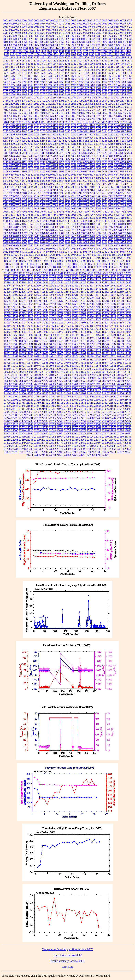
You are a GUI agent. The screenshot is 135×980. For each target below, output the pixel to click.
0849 (18, 42)
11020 (60, 264)
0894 (37, 45)
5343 (92, 147)
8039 (31, 218)
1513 (98, 67)
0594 (123, 33)
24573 (60, 455)
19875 (98, 366)
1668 (129, 76)
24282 (120, 452)
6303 (98, 165)
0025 (123, 20)
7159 (86, 190)
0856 (55, 42)
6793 (104, 178)
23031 (90, 433)
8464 (80, 236)
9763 (111, 252)
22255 (105, 415)
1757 (105, 82)
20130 (83, 372)
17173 (22, 323)
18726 (105, 344)
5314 (86, 144)
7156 (68, 190)
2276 (129, 94)
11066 (8, 267)
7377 (117, 196)
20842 (83, 387)
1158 (104, 51)
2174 (117, 91)
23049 (113, 433)
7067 (98, 184)
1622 (43, 76)
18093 (37, 335)
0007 (43, 20)
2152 (117, 88)
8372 (24, 233)
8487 (31, 239)
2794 (49, 101)
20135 (105, 372)
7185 (31, 193)
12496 (22, 292)
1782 (105, 85)
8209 (92, 227)
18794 (45, 347)
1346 (37, 64)
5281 (80, 141)
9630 (49, 249)
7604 (117, 205)
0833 (98, 39)
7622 (74, 208)
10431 (22, 255)
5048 (80, 113)
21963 (68, 409)
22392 (68, 418)
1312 (129, 57)
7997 (111, 215)
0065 (31, 27)
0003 (18, 20)
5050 (92, 113)
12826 (90, 316)
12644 (75, 301)
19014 (90, 350)
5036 (18, 113)
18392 (15, 341)
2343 (55, 98)
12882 (22, 319)
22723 (120, 424)
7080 (6, 187)
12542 (60, 292)
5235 (61, 138)
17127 (120, 319)
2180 (18, 94)
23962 (83, 452)
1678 (55, 79)
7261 (61, 196)
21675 (113, 400)
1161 (122, 51)
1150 (55, 51)
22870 (75, 430)
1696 (24, 82)
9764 (117, 252)
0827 (61, 39)
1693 (6, 82)
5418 (49, 153)
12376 (37, 276)
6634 (80, 175)
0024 (117, 20)
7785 (117, 212)
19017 (98, 350)
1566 (117, 70)
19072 (45, 353)
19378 (52, 360)
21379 (128, 393)
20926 (128, 387)
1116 (68, 48)
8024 (18, 218)
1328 (86, 61)
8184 (105, 224)
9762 (104, 252)
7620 (67, 208)
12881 (15, 319)
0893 (31, 45)
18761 (15, 347)
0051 (74, 24)
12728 (83, 307)
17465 (90, 326)
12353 (37, 273)
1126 (128, 48)
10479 (45, 258)
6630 (55, 175)
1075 (92, 45)
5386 (31, 150)
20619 (68, 384)
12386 (113, 276)
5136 (55, 125)
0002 (12, 20)
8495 (37, 239)
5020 (55, 110)
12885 (45, 319)
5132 (31, 125)
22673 (60, 424)
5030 (111, 110)
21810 (68, 403)
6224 (80, 162)
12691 (75, 304)
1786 (129, 85)
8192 (129, 224)
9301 (92, 245)
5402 (111, 150)
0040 (61, 24)
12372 (15, 276)
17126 (113, 319)
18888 (30, 350)
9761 (98, 252)
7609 (12, 208)
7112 (111, 187)
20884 (98, 387)
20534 (68, 381)
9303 (105, 245)
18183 (105, 335)
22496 (30, 421)
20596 (30, 384)
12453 (60, 286)
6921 (129, 181)
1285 (117, 57)
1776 (68, 85)
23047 (105, 433)
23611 (98, 446)
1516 (117, 67)
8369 (18, 233)
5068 (61, 116)
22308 (45, 418)
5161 (37, 128)
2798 (74, 101)
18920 (45, 350)
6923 (12, 184)
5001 (68, 107)
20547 (83, 381)
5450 (37, 156)
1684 (86, 79)
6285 (61, 165)
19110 (90, 353)
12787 (120, 313)
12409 (90, 279)
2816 (117, 101)
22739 (30, 427)
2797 (68, 101)
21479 (90, 397)
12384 (98, 276)
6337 (61, 168)
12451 (45, 286)
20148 (15, 375)
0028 (6, 24)
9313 (12, 249)
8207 (80, 227)
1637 (111, 76)
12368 (113, 273)
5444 (129, 153)
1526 (49, 70)
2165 (61, 91)
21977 (90, 409)
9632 (61, 249)
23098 (68, 437)
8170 (37, 224)
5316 (98, 144)
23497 (98, 443)
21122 (105, 390)
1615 (6, 76)
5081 (6, 119)
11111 (93, 270)
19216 (60, 356)
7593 (55, 205)
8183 (98, 224)
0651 (80, 36)
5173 (111, 128)
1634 (98, 76)
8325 (129, 230)
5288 (117, 141)
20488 (7, 381)
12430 (90, 282)
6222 (67, 162)
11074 (23, 267)
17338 (120, 323)
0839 (129, 39)
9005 (24, 242)
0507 (111, 30)
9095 (86, 242)
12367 (105, 273)
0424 (24, 30)
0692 (123, 36)
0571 (67, 33)
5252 (37, 141)
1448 (123, 64)
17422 (52, 326)
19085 (60, 353)
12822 (60, 316)
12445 (128, 282)
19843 (75, 366)
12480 (83, 289)
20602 (37, 384)
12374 (30, 276)
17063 (90, 319)
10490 (68, 258)
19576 (30, 363)
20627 (90, 384)
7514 (6, 202)
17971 (52, 332)
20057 (113, 369)
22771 (105, 427)
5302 (24, 144)
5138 (68, 125)
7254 (37, 196)
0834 (105, 39)
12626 (68, 298)
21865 (52, 406)
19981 (30, 369)
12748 (45, 310)
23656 (105, 446)
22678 (68, 424)
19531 (22, 363)
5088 (49, 119)
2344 (61, 98)
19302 (105, 356)
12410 (98, 279)
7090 (61, 187)
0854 (43, 42)
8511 (74, 239)
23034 (98, 433)
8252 (68, 230)
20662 (7, 387)
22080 (45, 412)
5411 (6, 153)
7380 (129, 196)
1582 (86, 73)
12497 (30, 292)
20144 (7, 375)
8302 (123, 230)
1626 (68, 76)
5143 (98, 125)
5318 (111, 144)
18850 (113, 347)
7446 (105, 199)
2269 (86, 94)
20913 (113, 387)
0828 (68, 39)
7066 (92, 184)
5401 (105, 150)
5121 (98, 122)
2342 (49, 98)
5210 (43, 135)
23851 (105, 449)
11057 (97, 264)
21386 (7, 397)
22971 (37, 433)
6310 (12, 168)
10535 (105, 258)
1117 (74, 48)
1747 (43, 82)
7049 (74, 184)
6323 (24, 168)
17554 (37, 329)
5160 (31, 128)
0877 (105, 42)
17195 (37, 323)
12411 (105, 279)
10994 (83, 261)
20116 (75, 372)
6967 (37, 184)
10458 (120, 255)
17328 (113, 323)
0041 (68, 24)
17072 (98, 319)
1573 (31, 73)
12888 (60, 319)
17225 (45, 323)
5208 (31, 135)
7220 (117, 193)
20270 (128, 375)
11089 (75, 267)
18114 (75, 335)
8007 (123, 215)
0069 (55, 27)
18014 (83, 332)
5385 (24, 150)
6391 (55, 171)
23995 (105, 452)
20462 (128, 378)
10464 (22, 258)
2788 (18, 101)
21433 (37, 397)
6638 (98, 175)
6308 (129, 165)
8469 (92, 236)
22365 (52, 418)
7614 (43, 208)
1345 (31, 64)
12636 (15, 301)
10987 (37, 261)
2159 (31, 91)
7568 (117, 202)
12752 (75, 310)
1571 (18, 73)
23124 (90, 437)
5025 (80, 110)
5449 (31, 156)
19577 (37, 363)
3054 (92, 104)
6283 (49, 165)
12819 (37, 316)
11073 (15, 267)
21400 (15, 397)
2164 (55, 91)
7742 (105, 212)
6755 (80, 178)
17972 (60, 332)
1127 (7, 51)
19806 (60, 366)
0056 (105, 24)
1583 (92, 73)
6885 (55, 181)
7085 (37, 187)
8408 (12, 236)
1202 (116, 54)
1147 (37, 51)
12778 (52, 313)
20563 (105, 381)
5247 (6, 141)
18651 (45, 344)
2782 (111, 98)
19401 (75, 360)
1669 (6, 79)
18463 (60, 341)
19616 (83, 363)
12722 (45, 307)
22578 (120, 421)
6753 (67, 178)
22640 (30, 424)
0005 (31, 20)
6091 (49, 159)
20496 (22, 381)
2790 (31, 101)
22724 (128, 424)
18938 (60, 350)
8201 (49, 227)
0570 (61, 33)
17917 (30, 332)
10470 (30, 258)
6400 (92, 171)
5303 (31, 144)
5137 (61, 125)
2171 (98, 91)
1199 (98, 54)
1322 (55, 61)
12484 (113, 289)
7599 (92, 205)
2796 (61, 101)
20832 (68, 387)
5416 (37, 153)
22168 (120, 412)
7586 (37, 205)
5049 (86, 113)
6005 (80, 156)
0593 (117, 33)
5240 (92, 138)
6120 (18, 162)
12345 (30, 273)
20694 (22, 387)
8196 (18, 227)
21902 (128, 406)
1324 (68, 61)
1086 (123, 45)
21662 (83, 400)
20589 (15, 384)
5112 (49, 122)
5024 (74, 110)
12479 (75, 289)
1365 (92, 64)
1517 (123, 67)
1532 (55, 70)
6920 (123, 181)
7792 (123, 212)
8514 (80, 239)
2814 (105, 101)
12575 (7, 295)
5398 (86, 150)
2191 (68, 94)
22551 (83, 421)
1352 (74, 64)
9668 (18, 252)
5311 (80, 144)
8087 (105, 218)
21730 (7, 403)
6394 (74, 171)
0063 (18, 27)
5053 (111, 113)
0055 (98, 24)
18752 (128, 344)
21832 (113, 403)
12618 (7, 298)
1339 (129, 61)
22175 (128, 412)
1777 (74, 85)
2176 (129, 91)
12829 (113, 316)
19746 (37, 366)
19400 (68, 360)
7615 (49, 208)
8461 (74, 236)
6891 (80, 181)
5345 (98, 147)
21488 (105, 397)
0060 (129, 24)
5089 (55, 119)
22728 (15, 427)
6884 (49, 181)
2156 (12, 91)
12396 (22, 279)
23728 (7, 449)
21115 (98, 390)
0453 (37, 30)
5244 (117, 138)
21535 (45, 400)
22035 (128, 409)
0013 (74, 20)
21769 (30, 403)
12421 (45, 282)
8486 (24, 239)
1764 (18, 85)
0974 (55, 45)
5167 (74, 128)
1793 (37, 88)
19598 (52, 363)
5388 (37, 150)
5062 (24, 116)
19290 (90, 356)
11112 (101, 270)
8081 (86, 218)
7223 (6, 196)
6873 (6, 181)
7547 (43, 202)
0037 (55, 24)
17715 (98, 329)
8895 (123, 239)
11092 (97, 267)
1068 (80, 45)
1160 (116, 51)
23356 (75, 440)
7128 (123, 187)
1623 (49, 76)
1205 (6, 57)
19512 (15, 363)
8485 (18, 239)
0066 (37, 27)
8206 (74, 227)
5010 (123, 107)
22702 (90, 424)
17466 (98, 326)
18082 (30, 335)
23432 (7, 443)
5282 (86, 141)
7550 (55, 202)
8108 (123, 218)
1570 (12, 73)
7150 (31, 190)
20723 (45, 387)
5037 (24, 113)
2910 (37, 104)
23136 (98, 437)
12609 (68, 295)
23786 (60, 449)
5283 (92, 141)
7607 (6, 208)
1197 (86, 54)
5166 (68, 128)
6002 (74, 156)
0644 (43, 36)
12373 (22, 276)
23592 (52, 446)
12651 (128, 301)
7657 (129, 208)
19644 (105, 363)
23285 (30, 440)
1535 (68, 70)
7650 (117, 208)
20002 (60, 369)
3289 (55, 107)
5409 (123, 150)
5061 (18, 116)
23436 (15, 443)
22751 (60, 427)
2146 (80, 88)
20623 (83, 384)
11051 (67, 264)
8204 (61, 227)
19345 (15, 360)
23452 (30, 443)
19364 (45, 360)
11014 (30, 264)
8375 (37, 233)
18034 (105, 332)
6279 (24, 165)
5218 (92, 135)
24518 (52, 455)
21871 (60, 406)
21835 (120, 403)
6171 (24, 162)
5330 (55, 147)
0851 (24, 42)
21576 (68, 400)
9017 (37, 242)
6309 (6, 168)
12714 (22, 307)
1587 (117, 73)
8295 (117, 230)
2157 (18, 91)
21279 (37, 393)
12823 (68, 316)
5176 (129, 128)
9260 (12, 245)
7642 (98, 208)
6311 (18, 168)
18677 (68, 344)
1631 (80, 76)
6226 (92, 162)
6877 (18, 181)
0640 (18, 36)
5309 (68, 144)
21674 (105, 400)
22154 (105, 412)
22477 (7, 421)
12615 (113, 295)
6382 (43, 171)
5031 (117, 110)
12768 (128, 310)
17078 (105, 319)
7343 (86, 196)
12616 (120, 295)
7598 (86, 205)
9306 (123, 245)
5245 (123, 138)
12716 (30, 307)
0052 (80, 24)
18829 (105, 347)
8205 (68, 227)
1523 (31, 70)
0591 (104, 33)
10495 (83, 258)
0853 (37, 42)
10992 (75, 261)
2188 (49, 94)
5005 (92, 107)
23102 (75, 437)
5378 (123, 147)
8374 (31, 233)
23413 (120, 440)
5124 (116, 122)
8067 (74, 218)
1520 (12, 70)
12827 (98, 316)
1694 (12, 82)
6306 (117, 165)
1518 (129, 67)
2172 (105, 91)
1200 (104, 54)
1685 (92, 79)
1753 (80, 82)
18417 (30, 341)
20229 (90, 375)
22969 (30, 433)
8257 (86, 230)
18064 (128, 332)
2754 (98, 98)
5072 (80, 116)
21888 (98, 406)
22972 (45, 433)
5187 (61, 131)
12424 (60, 282)
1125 (122, 48)
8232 (37, 230)
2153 (123, 88)
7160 (92, 190)
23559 (37, 446)
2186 (37, 94)
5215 (74, 135)
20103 (45, 372)
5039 (37, 113)
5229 (24, 138)
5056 (123, 113)
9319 (31, 249)
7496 (129, 199)
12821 (52, 316)
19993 (37, 369)
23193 (128, 437)
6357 (123, 168)
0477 (80, 30)
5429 (104, 153)
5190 (80, 131)
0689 (105, 36)
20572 (113, 381)
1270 (37, 57)
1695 (18, 82)
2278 (12, 98)
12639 (37, 301)
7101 (86, 187)
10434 (37, 255)
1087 (129, 45)
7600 (98, 205)
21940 (45, 409)
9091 (68, 242)
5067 (55, 116)
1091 (25, 48)
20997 (60, 390)
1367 (105, 64)
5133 (37, 125)
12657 (45, 304)
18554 (98, 341)
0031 (24, 24)
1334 (98, 61)
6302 (92, 165)
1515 (111, 67)
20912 (105, 387)
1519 (6, 70)
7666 (31, 212)
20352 (75, 378)
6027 (37, 159)
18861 (128, 347)
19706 (128, 363)
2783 (117, 98)
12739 (128, 307)
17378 (15, 326)
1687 (105, 79)
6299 (74, 165)
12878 (120, 316)
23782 (52, 449)
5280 (74, 141)
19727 (22, 366)
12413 (120, 279)
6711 (12, 178)
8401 (129, 233)
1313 (6, 61)
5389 (43, 150)
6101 (105, 159)
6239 (117, 162)
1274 (61, 57)
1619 (31, 76)
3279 (123, 104)
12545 (75, 292)
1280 (98, 57)
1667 (123, 76)
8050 (43, 218)
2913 (55, 104)
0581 (74, 33)
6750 (49, 178)
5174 (117, 128)
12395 (15, 279)
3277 (111, 104)
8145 (92, 221)
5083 (18, 119)
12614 (105, 295)
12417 (15, 282)
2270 (92, 94)
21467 (75, 397)
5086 (37, 119)
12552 (105, 292)
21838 (128, 403)
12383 (90, 276)
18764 (22, 347)
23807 (75, 449)
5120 (92, 122)
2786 (6, 101)
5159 (24, 128)
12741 (7, 310)
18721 (98, 344)
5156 (6, 128)
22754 (68, 427)
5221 (104, 135)
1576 (49, 73)
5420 (61, 153)
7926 (74, 215)
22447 (113, 418)
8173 (49, 224)
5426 (98, 153)
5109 (37, 122)
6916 (98, 181)
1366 (98, 64)
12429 (83, 282)
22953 (7, 433)
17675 (83, 329)
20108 (52, 372)
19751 (45, 366)
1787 (6, 88)
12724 (60, 307)
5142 (92, 125)
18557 (105, 341)
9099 (98, 242)
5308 (61, 144)
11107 (72, 270)
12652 (7, 304)
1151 (61, 51)
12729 (90, 307)
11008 (15, 264)
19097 (75, 353)
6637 (92, 175)
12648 (105, 301)
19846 (83, 366)
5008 (111, 107)
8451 (61, 236)
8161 (123, 221)
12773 (22, 313)
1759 (117, 82)
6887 (61, 181)
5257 (55, 141)
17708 (90, 329)
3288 (49, 107)
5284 (98, 141)
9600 (37, 249)
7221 (123, 193)
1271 (43, 57)
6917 (105, 181)
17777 (120, 329)
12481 (90, 289)
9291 (61, 245)
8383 (68, 233)
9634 (68, 249)
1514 (104, 67)
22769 (98, 427)
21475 (83, 397)
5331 (61, 147)
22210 (37, 415)
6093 (61, 159)
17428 (60, 326)
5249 (18, 141)
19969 (7, 369)
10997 (105, 261)
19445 (120, 360)
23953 (75, 452)
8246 (55, 230)
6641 (117, 175)
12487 (128, 289)
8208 (86, 227)
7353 (111, 196)
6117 (6, 162)
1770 (55, 85)
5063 (31, 116)
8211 (105, 227)
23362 (83, 440)
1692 (129, 79)
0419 (123, 27)
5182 (37, 131)
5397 (80, 150)
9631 (55, 249)
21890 (105, 406)
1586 (111, 73)
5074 (92, 116)
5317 (104, 144)
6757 (92, 178)
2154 (129, 88)
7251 (18, 196)
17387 (30, 326)
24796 (90, 455)
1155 (86, 51)
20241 (98, 375)
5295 (123, 141)
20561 (98, 381)
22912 (98, 430)
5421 (67, 153)
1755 (92, 82)
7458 (111, 199)
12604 (30, 295)
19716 (7, 366)
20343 (68, 378)
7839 (24, 215)
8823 (111, 239)
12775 (37, 313)
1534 (61, 70)
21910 (15, 409)
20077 (15, 372)
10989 (52, 261)
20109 (60, 372)
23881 (22, 452)
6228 (104, 162)
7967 (92, 215)
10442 (74, 255)
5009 (117, 107)
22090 (60, 412)
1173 (67, 54)
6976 (68, 184)
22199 (22, 415)
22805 (15, 430)
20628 (98, 384)
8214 (123, 227)
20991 (53, 390)
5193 (98, 131)
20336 (60, 378)
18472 (68, 341)
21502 (15, 400)
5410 (129, 150)
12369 (120, 273)
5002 (74, 107)
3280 (129, 104)
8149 (104, 221)
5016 (31, 110)
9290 (55, 245)
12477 (60, 289)
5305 (43, 144)
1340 (6, 64)
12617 (128, 295)
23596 (60, 446)
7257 (43, 196)
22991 (75, 433)
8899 (12, 242)
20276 (15, 378)
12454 (68, 286)
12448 (22, 286)
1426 (111, 64)
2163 (49, 91)
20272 (7, 378)
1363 (80, 64)
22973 (52, 433)
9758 (86, 252)
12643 (68, 301)
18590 (120, 341)
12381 (75, 276)
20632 (105, 384)
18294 (22, 338)
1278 (86, 57)
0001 (6, 20)
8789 (86, 239)
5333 (74, 147)
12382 (83, 276)
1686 (98, 79)
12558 (113, 292)
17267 (68, 323)
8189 (123, 224)
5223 (117, 135)
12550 (90, 292)
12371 (7, 276)
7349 (98, 196)
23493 (90, 443)
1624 (55, 76)
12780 (68, 313)
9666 (12, 252)
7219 (111, 193)
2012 (55, 88)
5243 (111, 138)
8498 (49, 239)
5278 (61, 141)
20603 (45, 384)
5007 (105, 107)
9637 (74, 249)
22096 (75, 412)
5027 (92, 110)
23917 (30, 452)
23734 (15, 449)
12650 (120, 301)
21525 (30, 400)
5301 (18, 144)
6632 (68, 175)
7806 (129, 212)
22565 (113, 421)
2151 (111, 88)
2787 (12, 101)
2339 (31, 98)
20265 (120, 375)
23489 (83, 443)
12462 (128, 286)
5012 (6, 110)
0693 (129, 36)
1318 (37, 61)
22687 (75, 424)
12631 (105, 298)
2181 (24, 94)
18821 (83, 347)
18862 (7, 350)
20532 (60, 381)
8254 (80, 230)
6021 (129, 156)
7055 (80, 184)
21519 (22, 400)
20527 (45, 381)
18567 (113, 341)
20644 (120, 384)
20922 (120, 387)
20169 (37, 375)
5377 (117, 147)
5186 (55, 131)
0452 (31, 30)
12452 (52, 286)
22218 (52, 415)
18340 (83, 338)
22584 (128, 421)
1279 (92, 57)
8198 (31, 227)
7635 (86, 208)
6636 (86, 175)
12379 (60, 276)
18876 (22, 350)
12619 (15, 298)
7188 (49, 193)
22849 (60, 430)
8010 (6, 218)
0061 (6, 27)
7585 (31, 205)
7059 (86, 184)
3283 (18, 107)
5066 (49, 116)
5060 (12, 116)
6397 (86, 171)
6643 (129, 175)
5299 (6, 144)
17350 (7, 326)
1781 (98, 85)
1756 (98, 82)
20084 (22, 372)
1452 (18, 67)
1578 (61, 73)
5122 (104, 122)
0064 (24, 27)
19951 (128, 366)
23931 (37, 452)
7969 (98, 215)
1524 (37, 70)
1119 (86, 48)
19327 (128, 356)
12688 (68, 304)
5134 (43, 125)
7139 (6, 190)
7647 (104, 208)
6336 (55, 168)
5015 (24, 110)
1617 (18, 76)
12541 (52, 292)
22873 (83, 430)
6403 (105, 171)
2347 (80, 98)
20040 (83, 369)
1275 (68, 57)
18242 (128, 335)
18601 (7, 344)
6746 (24, 178)
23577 (45, 446)
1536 (74, 70)
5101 (117, 119)
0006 (37, 20)
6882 (37, 181)
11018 (45, 264)
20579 (128, 381)
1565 (111, 70)
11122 (7, 273)
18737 (113, 344)
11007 (8, 264)
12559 (120, 292)
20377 (105, 378)
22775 (113, 427)
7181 (6, 193)
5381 (6, 150)
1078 (111, 45)
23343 (68, 440)
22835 (45, 430)
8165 (18, 224)
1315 (18, 61)
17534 (15, 329)
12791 (15, 316)
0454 (43, 30)
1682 (74, 79)
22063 (30, 412)
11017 (38, 264)
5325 (24, 147)
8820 (104, 239)
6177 (30, 162)
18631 (30, 344)
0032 (31, 24)
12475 (45, 289)
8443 (37, 236)
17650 (75, 329)
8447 (49, 236)
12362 (67, 273)
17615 (68, 329)
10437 (59, 255)
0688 (98, 36)
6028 (43, 159)
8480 (123, 236)
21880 (83, 406)
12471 (22, 289)
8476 (111, 236)
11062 (112, 264)
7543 (31, 202)
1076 (98, 45)
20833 (75, 387)
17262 (52, 323)
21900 (120, 406)
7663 (18, 212)
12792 (22, 316)
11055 (90, 264)
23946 (68, 452)
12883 (30, 319)
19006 (83, 350)
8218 (18, 230)
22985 (68, 433)
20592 (22, 384)
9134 (117, 242)
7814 (6, 215)
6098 (92, 159)
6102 (111, 159)
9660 (129, 249)
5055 (117, 113)
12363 (75, 273)
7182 (12, 193)
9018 (43, 242)
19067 (37, 353)
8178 (74, 224)
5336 (86, 147)
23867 (7, 452)
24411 (30, 455)
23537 (15, 446)
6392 (61, 171)
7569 (123, 202)
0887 (12, 45)
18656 (52, 344)
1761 (129, 82)
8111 (129, 218)
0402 (80, 27)
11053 (75, 264)
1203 (122, 54)
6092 (55, 159)
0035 (49, 24)
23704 (120, 446)
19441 (105, 360)
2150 (105, 88)
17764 (113, 329)
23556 (30, 446)
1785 (123, 85)
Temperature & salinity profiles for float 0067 (67, 949)
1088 (7, 48)
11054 (82, 264)
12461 (120, 286)
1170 (49, 54)
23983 (98, 452)
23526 (128, 443)
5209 (37, 135)
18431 (37, 341)
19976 (22, 369)
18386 (128, 338)
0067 (43, 27)
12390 (128, 276)
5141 (86, 125)
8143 (80, 221)
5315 (92, 144)
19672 (113, 363)
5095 (92, 119)
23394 (105, 440)
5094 (86, 119)
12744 (22, 310)
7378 (123, 196)
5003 (80, 107)
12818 (30, 316)
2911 (43, 104)
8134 (55, 221)
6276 (6, 165)
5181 (31, 131)
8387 (80, 233)
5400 (98, 150)
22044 (7, 412)
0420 (129, 27)
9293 (68, 245)
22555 (98, 421)
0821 (37, 39)
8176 (68, 224)
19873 (90, 366)
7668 (37, 212)
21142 (120, 390)
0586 (92, 33)
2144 (68, 88)
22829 (37, 430)
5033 (129, 110)
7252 (24, 196)
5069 (68, 116)
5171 (98, 128)
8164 (12, 224)
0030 (18, 24)
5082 (12, 119)
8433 (24, 236)
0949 (43, 45)
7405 (49, 199)
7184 (24, 193)
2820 (12, 104)
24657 (75, 455)
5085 (31, 119)
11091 (90, 267)
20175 (45, 375)
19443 (113, 360)
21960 (60, 409)
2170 (92, 91)
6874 (12, 181)
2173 (111, 91)
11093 (105, 267)
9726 (30, 252)
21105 (90, 390)
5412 (12, 153)
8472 (98, 236)
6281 (37, 165)
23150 (105, 437)
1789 (18, 88)
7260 (55, 196)
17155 (7, 323)
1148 (43, 51)
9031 (55, 242)
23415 (128, 440)
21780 (37, 403)
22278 (15, 418)
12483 (105, 289)
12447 (15, 286)
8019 (12, 218)
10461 (7, 258)
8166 (24, 224)
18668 (60, 344)
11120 (130, 270)
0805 (12, 39)
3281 (6, 107)
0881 (123, 42)
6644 (6, 178)
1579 (68, 73)
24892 (98, 455)
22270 (128, 415)
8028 (24, 218)
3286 (37, 107)
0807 (18, 39)
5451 (43, 156)
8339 (6, 233)
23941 (45, 452)
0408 (111, 27)
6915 (92, 181)
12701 (98, 304)
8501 (61, 239)
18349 (90, 338)
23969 (90, 452)
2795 (55, 101)
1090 (19, 48)
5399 (92, 150)
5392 (61, 150)
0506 (105, 30)
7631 (80, 208)
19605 (68, 363)
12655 (30, 304)
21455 (60, 397)
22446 (105, 418)
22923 (113, 430)
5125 (123, 122)
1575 (43, 73)
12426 (68, 282)
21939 (37, 409)
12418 (22, 282)
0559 (18, 33)
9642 (80, 249)
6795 (117, 178)
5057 (129, 113)
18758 (7, 347)
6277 (12, 165)
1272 (49, 57)
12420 (37, 282)
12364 (82, 273)
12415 (128, 279)
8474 (105, 236)
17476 (113, 326)
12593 (22, 295)
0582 (80, 33)
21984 (98, 409)
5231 (37, 138)
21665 (90, 400)
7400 (37, 199)
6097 (86, 159)
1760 (123, 82)
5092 (74, 119)
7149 (24, 190)
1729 (31, 82)
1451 (12, 67)
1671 (18, 79)
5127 (6, 125)
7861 (55, 215)
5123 (110, 122)
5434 (117, 153)
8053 (55, 218)
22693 (83, 424)
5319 (117, 144)
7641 (92, 208)
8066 (68, 218)
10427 (14, 255)
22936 (128, 430)
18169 (98, 335)
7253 (31, 196)
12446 (7, 286)
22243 (90, 415)
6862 (123, 178)
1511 (86, 67)
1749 (55, 82)
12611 (83, 295)
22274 (7, 418)
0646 (55, 36)
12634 (128, 298)
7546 (37, 202)
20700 (30, 387)
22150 (98, 412)
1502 (49, 67)
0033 (37, 24)
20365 (98, 378)
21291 (60, 393)
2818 (129, 101)
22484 (15, 421)
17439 (83, 326)
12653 (15, 304)
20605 (52, 384)
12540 (45, 292)
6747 (30, 178)
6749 (43, 178)
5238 (80, 138)
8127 (37, 221)
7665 (24, 212)
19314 (113, 356)
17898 (22, 332)
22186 (15, 415)
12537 (37, 292)
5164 (55, 128)
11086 (67, 267)
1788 (12, 88)
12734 (113, 307)
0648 (61, 36)
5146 (117, 125)
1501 (43, 67)
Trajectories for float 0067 (68, 955)
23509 (105, 443)
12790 (7, 316)
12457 (90, 286)
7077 (117, 184)
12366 (97, 273)
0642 (31, 36)
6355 (111, 168)
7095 (74, 187)
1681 (68, 79)
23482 (68, 443)
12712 (15, 307)
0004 (24, 20)
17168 (15, 323)
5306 (49, 144)
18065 (7, 335)
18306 (37, 338)
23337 (60, 440)
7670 (43, 212)
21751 (15, 403)
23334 (52, 440)
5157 (12, 128)
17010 (83, 319)
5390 (49, 150)
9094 (80, 242)
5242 (105, 138)
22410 (83, 418)
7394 (24, 199)
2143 (61, 88)
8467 (86, 236)
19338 (7, 360)
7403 (43, 199)
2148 (92, 88)
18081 (22, 335)
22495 (22, 421)
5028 (98, 110)
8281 (105, 230)
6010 (92, 156)
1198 (92, 54)
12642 (60, 301)
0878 (111, 42)
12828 (105, 316)
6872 (129, 178)
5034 (6, 113)
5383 (12, 150)
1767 (37, 85)
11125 (15, 273)
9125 (111, 242)
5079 (123, 116)
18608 (15, 344)
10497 (90, 258)
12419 (30, 282)
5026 (86, 110)
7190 (61, 193)
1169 (43, 54)
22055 (15, 412)
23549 (22, 446)
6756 (86, 178)
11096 (120, 267)
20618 (60, 384)
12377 (45, 276)
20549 (90, 381)
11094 (112, 267)
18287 (15, 338)
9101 (105, 242)
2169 (86, 91)
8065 (61, 218)
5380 (129, 147)
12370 (128, 273)
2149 (98, 88)
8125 (24, 221)
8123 (18, 221)
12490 (7, 292)
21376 (120, 393)
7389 (18, 199)
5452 (49, 156)
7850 (43, 215)
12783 (90, 313)
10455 (105, 255)
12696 (83, 304)
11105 (57, 270)
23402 (113, 440)
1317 (31, 61)
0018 (98, 20)
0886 (6, 45)
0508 (117, 30)
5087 (43, 119)
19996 (45, 369)
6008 (86, 156)
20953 (15, 390)
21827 (105, 403)
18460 (52, 341)
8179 (80, 224)
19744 (30, 366)
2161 (37, 91)
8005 (117, 215)
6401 (98, 171)
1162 (128, 51)
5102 (123, 119)
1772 (61, 85)
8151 (111, 221)
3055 (98, 104)
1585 (105, 73)
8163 (6, 224)
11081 (38, 267)
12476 (52, 289)
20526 (37, 381)
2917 (80, 104)
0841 (12, 42)
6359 (6, 171)
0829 (74, 39)
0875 (92, 42)
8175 (61, 224)
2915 (67, 104)
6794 (111, 178)
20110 (67, 372)
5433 (111, 153)
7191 (68, 193)
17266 (60, 323)
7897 (61, 215)
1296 (123, 57)
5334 (80, 147)
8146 (98, 221)
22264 (120, 415)
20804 (60, 387)
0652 (86, 36)
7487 (123, 199)
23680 (113, 446)
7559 (92, 202)
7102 (92, 187)
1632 (86, 76)
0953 (49, 45)
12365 (90, 273)
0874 (86, 42)
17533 (7, 329)
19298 (98, 356)
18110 (67, 335)
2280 (24, 98)
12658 (52, 304)
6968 (43, 184)
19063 (15, 353)
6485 (129, 171)
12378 (52, 276)
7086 (43, 187)
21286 (52, 393)
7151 (37, 190)
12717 (37, 307)
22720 (113, 424)
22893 (90, 430)
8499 (55, 239)
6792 (98, 178)
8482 (6, 239)
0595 (129, 33)
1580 (74, 73)
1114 (56, 48)
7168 (129, 190)
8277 (92, 230)
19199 (45, 356)
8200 (43, 227)
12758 (105, 310)
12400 (37, 279)
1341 (12, 64)
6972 (55, 184)
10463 (15, 258)
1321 (49, 61)
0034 (43, 24)
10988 (45, 261)
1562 (92, 70)
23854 (120, 449)
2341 (43, 98)
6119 (12, 162)
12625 (60, 298)
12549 (83, 292)
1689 (117, 79)
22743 (45, 427)
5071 (74, 116)
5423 (80, 153)
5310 (74, 144)
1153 (74, 51)
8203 (55, 227)
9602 (43, 249)
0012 (67, 20)
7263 (74, 196)
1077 (105, 45)
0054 (92, 24)
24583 (67, 455)
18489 (75, 341)
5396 (74, 150)
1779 (86, 85)
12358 (45, 273)
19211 (52, 356)
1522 (24, 70)
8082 (92, 218)
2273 (111, 94)
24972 (105, 455)
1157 (98, 51)
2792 (43, 101)
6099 (98, 159)
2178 (6, 94)
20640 (113, 384)
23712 (128, 446)
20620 (75, 384)
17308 (90, 323)
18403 (22, 341)
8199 (37, 227)
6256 (123, 162)
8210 (98, 227)
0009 (49, 20)
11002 (120, 261)
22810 (22, 430)
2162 (43, 91)
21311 (90, 393)
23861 (128, 449)
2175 (123, 91)
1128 (13, 51)
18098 (52, 335)
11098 (5, 270)
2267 (74, 94)
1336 (111, 61)
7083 (24, 187)
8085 (98, 218)
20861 (90, 387)
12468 (15, 289)
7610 (18, 208)
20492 (15, 381)
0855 (49, 42)
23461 (45, 443)
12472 (30, 289)
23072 (37, 437)
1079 (117, 45)
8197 (24, 227)
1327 (80, 61)
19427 (98, 360)
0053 (86, 24)
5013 (12, 110)
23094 (60, 437)
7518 (12, 202)
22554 (90, 421)
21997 (120, 409)
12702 (105, 304)
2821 (18, 104)
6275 (129, 162)
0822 (43, 39)
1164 (13, 54)
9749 (49, 252)
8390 (86, 233)
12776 (45, 313)
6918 (111, 181)
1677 (49, 79)
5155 (129, 125)
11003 (128, 261)
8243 (49, 230)
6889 (74, 181)
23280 (22, 440)
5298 (129, 141)
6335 (49, 168)
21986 (105, 409)
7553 (68, 202)
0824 (55, 39)
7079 (129, 184)
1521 (18, 70)
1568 (129, 70)
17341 (128, 323)
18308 (45, 338)
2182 (31, 94)
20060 (128, 369)
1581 (80, 73)
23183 (113, 437)
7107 (105, 187)
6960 (24, 184)
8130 (49, 221)
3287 (43, 107)
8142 (74, 221)
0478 (86, 30)
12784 (98, 313)
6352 (92, 168)
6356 (117, 168)
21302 (83, 393)
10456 (112, 255)
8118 (6, 221)
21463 (68, 397)
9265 (24, 245)
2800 (86, 101)
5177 (6, 131)
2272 (105, 94)
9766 (129, 252)
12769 (7, 313)
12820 (45, 316)
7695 (74, 212)
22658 (52, 424)
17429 (68, 326)
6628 (43, 175)
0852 (31, 42)
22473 (120, 418)
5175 (123, 128)
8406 (6, 236)
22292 (37, 418)
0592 (111, 33)
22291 (30, 418)
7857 (49, 215)
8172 (43, 224)
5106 (19, 122)
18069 (15, 335)
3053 (86, 104)
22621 (22, 424)
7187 (43, 193)
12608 (60, 295)
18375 (120, 338)
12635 (7, 301)
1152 (67, 51)
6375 (31, 171)
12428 (75, 282)
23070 (30, 437)
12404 (60, 279)
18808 (60, 347)
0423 (18, 30)
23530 (7, 446)
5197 (123, 131)
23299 (37, 440)
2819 (6, 104)
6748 (37, 178)
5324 (18, 147)
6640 (111, 175)
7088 (49, 187)
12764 (113, 310)
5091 (68, 119)
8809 (98, 239)
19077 (52, 353)
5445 (6, 156)
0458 (68, 30)
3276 (104, 104)
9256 (129, 242)
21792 (45, 403)
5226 (6, 138)
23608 (83, 446)
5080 (129, 116)
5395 (68, 150)
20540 (75, 381)
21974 (83, 409)
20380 (113, 378)
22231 (68, 415)
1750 (61, 82)
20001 (52, 369)
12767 (120, 310)
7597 (80, 205)
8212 (111, 227)
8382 (61, 233)
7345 (92, 196)
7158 (80, 190)
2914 (61, 104)
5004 (86, 107)
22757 (83, 427)
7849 (37, 215)
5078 (117, 116)
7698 (80, 212)
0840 (6, 42)
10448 (90, 255)
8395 (117, 233)
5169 (86, 128)
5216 (80, 135)
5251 (31, 141)
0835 (111, 39)
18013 (75, 332)
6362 (24, 171)
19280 (83, 356)
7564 (105, 202)
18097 (45, 335)
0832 (92, 39)
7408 (55, 199)
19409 (83, 360)
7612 (30, 208)
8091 (117, 218)
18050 (113, 332)
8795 (92, 239)
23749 (30, 449)
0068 (49, 27)
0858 (68, 42)
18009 (68, 332)
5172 (105, 128)
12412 (113, 279)
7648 (111, 208)
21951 (52, 409)
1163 (6, 54)
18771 (30, 347)
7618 (55, 208)
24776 (83, 455)
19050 (128, 350)
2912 (49, 104)
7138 (129, 187)
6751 (55, 178)
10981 (120, 258)
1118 (80, 48)
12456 (83, 286)
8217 (12, 230)
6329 (37, 168)
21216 (15, 393)
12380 (68, 276)
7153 (49, 190)
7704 (98, 212)
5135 (49, 125)
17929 (37, 332)
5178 (12, 131)
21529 (37, 400)
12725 (67, 307)
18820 (75, 347)
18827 (98, 347)
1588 (123, 73)
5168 (80, 128)
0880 (117, 42)
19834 (68, 366)
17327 (105, 323)
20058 (120, 369)
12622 (37, 298)
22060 (22, 412)
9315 (18, 249)
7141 (18, 190)
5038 (31, 113)
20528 (52, 381)
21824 (98, 403)
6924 (18, 184)
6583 (37, 175)
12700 (90, 304)
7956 (86, 215)
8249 (61, 230)
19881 (113, 366)
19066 (30, 353)
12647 (98, 301)
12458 (98, 286)
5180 (24, 131)
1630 (74, 76)
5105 (12, 122)
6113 (123, 159)
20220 (75, 375)
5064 (37, 116)
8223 (24, 230)
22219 (60, 415)
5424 (86, 153)
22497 (37, 421)
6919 (117, 181)
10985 (22, 261)
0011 (61, 20)
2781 (105, 98)
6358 (129, 168)
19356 (30, 360)
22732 (22, 427)
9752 (61, 252)
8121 (12, 221)
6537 (24, 175)
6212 (43, 162)
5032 (123, 110)
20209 (68, 375)
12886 (52, 319)
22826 (30, 430)
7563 (98, 202)
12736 (120, 307)
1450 (6, 67)
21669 (98, 400)
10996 (98, 261)
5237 (74, 138)
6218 (49, 162)
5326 (31, 147)
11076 (30, 267)
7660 (6, 212)
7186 (37, 193)
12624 (52, 298)
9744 (43, 252)
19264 (75, 356)
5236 (68, 138)
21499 (128, 397)
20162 (30, 375)
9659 (123, 249)
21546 (52, 400)
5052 (105, 113)
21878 (75, 406)
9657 (117, 249)
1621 (37, 76)
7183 (18, 193)
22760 (90, 427)
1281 (105, 57)
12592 (15, 295)
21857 (37, 406)
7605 (123, 205)
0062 (12, 27)
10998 (113, 261)
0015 (86, 20)
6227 (98, 162)
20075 (7, 372)
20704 (37, 387)
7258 (49, 196)
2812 (92, 101)
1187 (73, 54)
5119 (86, 122)
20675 (15, 387)
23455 (37, 443)
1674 (37, 79)
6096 (80, 159)
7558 (86, 202)
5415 (30, 153)
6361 (18, 171)
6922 (6, 184)
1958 (49, 88)
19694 (120, 363)
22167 (113, 412)
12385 (105, 276)
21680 (120, 400)
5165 (61, 128)
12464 (7, 289)
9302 (98, 245)
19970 (15, 369)
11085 (60, 267)
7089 (55, 187)
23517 (120, 443)
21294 (68, 393)
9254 (123, 242)
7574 (6, 205)
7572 (129, 202)
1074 (86, 45)
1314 (12, 61)
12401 (45, 279)
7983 (105, 215)
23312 (45, 440)
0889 (24, 45)
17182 (30, 323)
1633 (92, 76)
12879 (128, 316)
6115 (129, 159)
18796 (52, 347)
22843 (52, 430)
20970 (30, 390)
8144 (86, 221)
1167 (31, 54)
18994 (75, 350)
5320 (123, 144)
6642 (123, 175)
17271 (75, 323)
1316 (24, 61)
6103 (117, 159)
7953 (80, 215)
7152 (43, 190)
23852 (113, 449)
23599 (75, 446)
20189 (60, 375)
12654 (22, 304)
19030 (113, 350)
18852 (120, 347)
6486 (6, 175)
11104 (50, 270)
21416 (22, 397)
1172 (61, 54)
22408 (75, 418)
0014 (80, 20)
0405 (92, 27)
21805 (60, 403)
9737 (37, 252)
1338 (123, 61)
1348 (49, 64)
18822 (90, 347)
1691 (123, 79)
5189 (74, 131)
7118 (117, 187)
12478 (68, 289)
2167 (74, 91)
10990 (60, 261)
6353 (98, 168)
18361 (98, 338)
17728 (105, 329)
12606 (45, 295)
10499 (98, 258)
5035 (12, 113)
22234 (75, 415)
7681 (61, 212)
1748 (49, 82)
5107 (25, 122)
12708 (120, 304)
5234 (55, 138)
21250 (22, 393)
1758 (111, 82)
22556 (105, 421)
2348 (86, 98)
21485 (98, 397)
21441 (52, 397)
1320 (43, 61)
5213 (61, 135)
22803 (7, 430)
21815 (83, 403)
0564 (24, 33)
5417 (43, 153)
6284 (55, 165)
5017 (37, 110)
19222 (67, 356)
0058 (117, 24)
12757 (98, 310)
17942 (45, 332)
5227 (12, 138)
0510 (129, 30)
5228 (18, 138)
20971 (38, 390)
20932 (8, 390)
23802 (68, 449)
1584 (98, 73)
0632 (6, 36)
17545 (22, 329)
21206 (7, 393)
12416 (7, 282)
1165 (19, 54)
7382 (6, 199)
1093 (38, 48)
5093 (80, 119)
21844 (15, 406)
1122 (104, 48)
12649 (113, 301)
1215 (12, 57)
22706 (98, 424)
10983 (7, 261)
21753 (22, 403)
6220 (61, 162)
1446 (117, 64)
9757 (80, 252)
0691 (117, 36)
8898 (6, 242)
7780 (111, 212)
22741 (37, 427)
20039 (75, 369)
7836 (18, 215)
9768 (7, 255)
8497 (43, 239)
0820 (31, 39)
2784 (123, 98)
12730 (98, 307)
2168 (80, 91)
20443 (120, 378)
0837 (123, 39)
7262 (68, 196)
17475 (105, 326)
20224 (83, 375)
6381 (37, 171)
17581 (45, 329)
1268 (31, 57)
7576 (12, 205)
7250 (12, 196)
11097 (127, 267)
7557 (80, 202)
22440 (98, 418)
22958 (22, 433)
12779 (60, 313)
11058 (105, 264)
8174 (55, 224)
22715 (105, 424)
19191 (37, 356)
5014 (18, 110)
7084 (31, 187)
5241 (98, 138)
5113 (55, 122)
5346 (105, 147)
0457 (61, 30)
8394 (111, 233)
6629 (49, 175)
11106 (64, 270)
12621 (30, 298)
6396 (80, 171)
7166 (117, 190)
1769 (49, 85)
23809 (90, 449)
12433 (105, 282)
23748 (22, 449)
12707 (113, 304)
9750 (55, 252)
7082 (18, 187)
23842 (98, 449)
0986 (74, 45)
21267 (30, 393)
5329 (49, 147)
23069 (22, 437)
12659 (60, 304)
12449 (30, 286)
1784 (117, 85)
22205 (30, 415)
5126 (129, 122)
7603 (111, 205)
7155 (61, 190)
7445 (98, 199)
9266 (31, 245)
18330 (75, 338)
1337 (117, 61)
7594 (61, 205)
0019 (104, 20)
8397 (123, 233)
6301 (86, 165)
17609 (60, 329)
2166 (68, 91)
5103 (129, 119)
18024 (90, 332)
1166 (25, 54)
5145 (111, 125)
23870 (15, 452)
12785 (105, 313)
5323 (12, 147)
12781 (75, 313)
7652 (123, 208)
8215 (129, 227)
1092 (32, 48)
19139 (120, 353)
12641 (52, 301)
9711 (24, 252)
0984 (68, 45)
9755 (74, 252)
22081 (52, 412)
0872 (74, 42)
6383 (49, 171)
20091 (30, 372)
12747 (37, 310)
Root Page (67, 967)
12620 (22, 298)
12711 (7, 307)
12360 (52, 273)
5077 (111, 116)
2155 (6, 91)
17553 (30, 329)
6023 (12, 159)
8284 (111, 230)
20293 (30, 378)
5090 (61, 119)
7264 (80, 196)
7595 (68, 205)
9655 (111, 249)
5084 (24, 119)
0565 (30, 33)
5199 (6, 135)
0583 (86, 33)
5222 (111, 135)
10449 (97, 255)
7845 (31, 215)
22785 (120, 427)
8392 (98, 233)
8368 (12, 233)
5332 (68, 147)
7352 (105, 196)
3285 (31, 107)
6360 (12, 171)
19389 (60, 360)
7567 (111, 202)
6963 (31, 184)
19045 (120, 350)
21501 (7, 400)
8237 (43, 230)
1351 (68, 64)
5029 (105, 110)
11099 (13, 270)
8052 (49, 218)
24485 (37, 455)
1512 (92, 67)
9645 (86, 249)
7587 (43, 205)
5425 (92, 153)
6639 (105, 175)
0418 (117, 27)
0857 (61, 42)
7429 (92, 199)
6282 (43, 165)
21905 (7, 409)
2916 (74, 104)
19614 (75, 363)
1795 (43, 88)
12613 (98, 295)
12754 (83, 310)
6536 (18, 175)
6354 (104, 168)
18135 (83, 335)
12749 (52, 310)
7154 (55, 190)
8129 (43, 221)
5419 (55, 153)
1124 (116, 48)
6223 (74, 162)
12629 (90, 298)
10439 (67, 255)
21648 (75, 400)
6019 (117, 156)
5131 (24, 125)
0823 (49, 39)
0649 (68, 36)
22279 (22, 418)
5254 (43, 141)
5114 (61, 122)
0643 (37, 36)
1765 (24, 85)
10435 (44, 255)
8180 (86, 224)
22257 (113, 415)
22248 (98, 415)
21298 (75, 393)
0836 (117, 39)
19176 (22, 356)
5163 (49, 128)
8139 (67, 221)
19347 (22, 360)
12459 (105, 286)
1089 (13, 48)
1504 (61, 67)
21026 (68, 390)
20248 (113, 375)
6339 (74, 168)
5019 (49, 110)
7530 (18, 202)
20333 (52, 378)
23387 (98, 440)
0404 (86, 27)
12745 (30, 310)
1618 (24, 76)
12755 (90, 310)
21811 (75, 403)
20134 (98, 372)
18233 (120, 335)
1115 (62, 48)
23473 (52, 443)
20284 (22, 378)
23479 (60, 443)
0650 (74, 36)
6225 (86, 162)
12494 (15, 292)
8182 (92, 224)
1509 (74, 67)
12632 (113, 298)
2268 (80, 94)
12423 (52, 282)
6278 (18, 165)
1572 (24, 73)
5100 (111, 119)
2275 (123, 94)
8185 (111, 224)
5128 (12, 125)
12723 (52, 307)
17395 (37, 326)
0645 (49, 36)
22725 (7, 427)
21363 (113, 393)
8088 (111, 218)
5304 (37, 144)
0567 (43, 33)
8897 (129, 239)
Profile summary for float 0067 (67, 961)
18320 (52, 338)
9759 (92, 252)
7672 (49, 212)
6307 (123, 165)
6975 (61, 184)
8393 (105, 233)
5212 (55, 135)
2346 (74, 98)
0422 (12, 30)
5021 (61, 110)
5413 (18, 153)
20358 (90, 378)
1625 (61, 76)
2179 (12, 94)
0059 (123, 24)
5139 (74, 125)
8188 (117, 224)
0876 (98, 42)
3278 (117, 104)
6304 (105, 165)
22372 (60, 418)
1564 (105, 70)
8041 (37, 218)
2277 (6, 98)
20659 (128, 384)
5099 (105, 119)
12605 (37, 295)
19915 (120, 366)
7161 (98, 190)
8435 (31, 236)
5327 (37, 147)
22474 (128, 418)
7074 (111, 184)
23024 (83, 433)
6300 (80, 165)
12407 (75, 279)
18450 (45, 341)
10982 (128, 258)
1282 (111, 57)
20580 (7, 384)
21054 (75, 390)
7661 (12, 212)
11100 (20, 270)
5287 (111, 141)
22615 (15, 424)
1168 (37, 54)
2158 (24, 91)
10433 (29, 255)
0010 (55, 20)
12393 (7, 279)
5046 (68, 113)
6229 (111, 162)
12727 (75, 307)
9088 (61, 242)
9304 (111, 245)
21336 (98, 393)
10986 (30, 261)
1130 (25, 51)
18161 (90, 335)
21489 (113, 397)
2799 (80, 101)
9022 (49, 242)
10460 (127, 255)
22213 (45, 415)
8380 (49, 233)
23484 (75, 443)
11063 (120, 264)
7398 (31, 199)
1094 (44, 48)
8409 (18, 236)
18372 (113, 338)
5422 (74, 153)
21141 (113, 390)
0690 (111, 36)
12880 (7, 319)
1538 (86, 70)
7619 (61, 208)
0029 (12, 24)
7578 (18, 205)
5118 (80, 122)
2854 (31, 104)
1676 (43, 79)
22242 (83, 415)
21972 (75, 409)
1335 (105, 61)
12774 (30, 313)
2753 (92, 98)
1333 (92, 61)
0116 (61, 27)
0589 (98, 33)
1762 (6, 85)
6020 (123, 156)
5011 (129, 107)
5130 (18, 125)
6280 (31, 165)
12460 (113, 286)
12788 (128, 313)
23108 (83, 437)
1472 (31, 67)
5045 (61, 113)
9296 (80, 245)
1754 (86, 82)
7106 (98, 187)
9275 (43, 245)
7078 (123, 184)
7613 (37, 208)
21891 (113, 406)
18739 (120, 344)
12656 (37, 304)
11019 (53, 264)
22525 (68, 421)
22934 (120, 430)
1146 (31, 51)
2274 (117, 94)
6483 (117, 171)
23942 (52, 452)
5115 (67, 122)
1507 (68, 67)
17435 (75, 326)
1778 (80, 85)
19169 (15, 356)
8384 (74, 233)
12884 (37, 319)
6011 (98, 156)
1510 (80, 67)
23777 (45, 449)
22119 (83, 412)
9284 (49, 245)
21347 (105, 393)
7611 (24, 208)
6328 (30, 168)
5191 (86, 131)
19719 (15, 366)
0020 (111, 20)
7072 (105, 184)
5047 (74, 113)
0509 (123, 30)
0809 (24, 39)
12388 (120, 276)
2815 (111, 101)
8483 (12, 239)
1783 (111, 85)
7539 (24, 202)
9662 (6, 252)
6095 (74, 159)
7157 (74, 190)
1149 (49, 51)
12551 (98, 292)
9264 (18, 245)
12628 (83, 298)
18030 (98, 332)
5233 (49, 138)
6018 (111, 156)
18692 (75, 344)
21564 (60, 400)
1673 (31, 79)
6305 (111, 165)
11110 (86, 270)
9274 (37, 245)
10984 (15, 261)
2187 (43, 94)
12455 (75, 286)
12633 (120, 298)
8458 (68, 236)
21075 (83, 390)
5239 (86, 138)
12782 (83, 313)
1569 (6, 73)
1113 (50, 48)
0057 (111, 24)
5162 (43, 128)
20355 (83, 378)
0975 (61, 45)
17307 (83, 323)
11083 (45, 267)
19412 (90, 360)
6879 (24, 181)
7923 (68, 215)
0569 (55, 33)
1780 (92, 85)
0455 (49, 30)
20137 (120, 372)
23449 (22, 443)
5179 (18, 131)
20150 (22, 375)
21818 (90, 403)
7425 (80, 199)
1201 (110, 54)
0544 (12, 33)
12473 (37, 289)
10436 (52, 255)
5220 (98, 135)
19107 (83, 353)
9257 (6, 245)
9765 (123, 252)
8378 (43, 233)
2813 (98, 101)
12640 (45, 301)
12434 (113, 282)
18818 (68, 347)
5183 (43, 131)
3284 (24, 107)
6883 (43, 181)
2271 (98, 94)
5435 (123, 153)
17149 (128, 319)
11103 (42, 270)
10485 (52, 258)
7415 (68, 199)
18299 (30, 338)
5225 (129, 135)
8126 (30, 221)
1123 (110, 48)
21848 (30, 406)
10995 (90, 261)
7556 (74, 202)
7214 (92, 193)
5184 (49, 131)
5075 (98, 116)
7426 (86, 199)
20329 (45, 378)
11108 (79, 270)
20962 (23, 390)
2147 (86, 88)
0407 (104, 27)
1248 (24, 57)
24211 (113, 452)
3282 (12, 107)
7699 (86, 212)
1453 (24, 67)
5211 (49, 135)
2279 (18, 98)
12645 (83, 301)
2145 (74, 88)
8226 (31, 230)
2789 (24, 101)
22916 (105, 430)
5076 (105, 116)
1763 (12, 85)
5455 (61, 156)
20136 (113, 372)
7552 (61, 202)
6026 (31, 159)
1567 (123, 70)
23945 (60, 452)
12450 (37, 286)
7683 (68, 212)
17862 (7, 332)
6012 (104, 156)
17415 (45, 326)
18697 (83, 344)
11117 (115, 270)
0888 (18, 45)
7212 (80, 193)
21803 (52, 403)
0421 (6, 30)
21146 (128, 390)
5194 (105, 131)
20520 (30, 381)
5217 (86, 135)
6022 (6, 159)
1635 (105, 76)
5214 (67, 135)
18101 (60, 335)
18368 (105, 338)
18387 (7, 341)
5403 (117, 150)
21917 (22, 409)
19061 (7, 353)
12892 (75, 319)
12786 (113, 313)
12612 (90, 295)
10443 (82, 255)
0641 (24, 36)
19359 (37, 360)
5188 (68, 131)
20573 (120, 381)
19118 (98, 353)
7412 (61, 199)
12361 (60, 273)
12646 (90, 301)
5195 (111, 131)
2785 (129, 98)
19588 (45, 363)
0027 (129, 20)
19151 (7, 356)
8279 (98, 230)
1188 (79, 54)
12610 (75, 295)
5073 (86, 116)
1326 (74, 61)
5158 (18, 128)
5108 (31, 122)
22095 (68, 412)
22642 (37, 424)
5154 (123, 125)
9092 (74, 242)
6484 (123, 171)
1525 (43, 70)
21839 (7, 406)
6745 (18, 178)
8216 (6, 230)
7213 (86, 193)
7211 (74, 193)
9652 (105, 249)
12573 (128, 292)
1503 (55, 67)
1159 (110, 51)
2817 (123, 101)
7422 (74, 199)
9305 (117, 245)
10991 (68, 261)
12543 (68, 292)
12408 (83, 279)
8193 (6, 227)
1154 (80, 51)
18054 (120, 332)
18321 (60, 338)
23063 (15, 437)
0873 (80, 42)
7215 (98, 193)
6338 (67, 168)
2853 (24, 104)
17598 (52, 329)
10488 (60, 258)
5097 (98, 119)
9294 (74, 245)
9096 (92, 242)
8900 (18, 242)
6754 (74, 178)
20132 (90, 372)
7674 (55, 212)
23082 (52, 437)
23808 (83, 449)
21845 (22, 406)
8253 (74, 230)
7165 (111, 190)
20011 (67, 369)
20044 (98, 369)
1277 (80, 57)
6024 (18, 159)
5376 (111, 147)
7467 (117, 199)
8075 (80, 218)
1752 (74, 82)
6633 (74, 175)
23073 (45, 437)
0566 (37, 33)
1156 (92, 51)
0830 (80, 39)
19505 (7, 363)
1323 (61, 61)
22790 (128, 427)
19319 (120, 356)
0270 (67, 27)
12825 (83, 316)
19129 (113, 353)
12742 (15, 310)
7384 (12, 199)
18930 (52, 350)
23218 (7, 440)
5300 (12, 144)
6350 (86, 168)
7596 (74, 205)
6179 (37, 162)
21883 (90, 406)
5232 (43, 138)
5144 (105, 125)
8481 (129, 236)
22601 (7, 424)
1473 (37, 67)
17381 (22, 326)
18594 (128, 341)
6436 (111, 171)
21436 (45, 397)
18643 (37, 344)
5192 (92, 131)
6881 (31, 181)
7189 (55, 193)
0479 (92, 30)
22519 (60, 421)
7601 (105, 205)
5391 (55, 150)
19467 (128, 360)
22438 (90, 418)
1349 (55, 64)
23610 (90, 446)
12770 (15, 313)
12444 (120, 282)
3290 (61, 107)
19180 (30, 356)
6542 (31, 175)
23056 (7, 437)
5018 (43, 110)
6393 (68, 171)
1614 (129, 73)
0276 (74, 27)
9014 (31, 242)
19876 (105, 366)
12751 (68, 310)
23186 (120, 437)
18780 (37, 347)
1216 (18, 57)
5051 (98, 113)
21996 (113, 409)
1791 (31, 88)
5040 (43, 113)
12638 (30, 301)
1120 (92, 48)
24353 (128, 452)
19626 (90, 363)
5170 (92, 128)
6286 (68, 165)
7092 (68, 187)
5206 (18, 135)
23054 (128, 433)
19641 (98, 363)
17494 (120, 326)
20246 (105, 375)
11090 (82, 267)
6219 (55, 162)
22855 (68, 430)
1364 (86, 64)
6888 (68, 181)
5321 (129, 144)
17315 (98, 323)
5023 (68, 110)
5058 (6, 116)
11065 (127, 264)
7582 (24, 205)
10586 (113, 258)
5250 (24, 141)
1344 (24, 64)
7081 (12, 187)
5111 (43, 122)
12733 (105, 307)
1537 (80, 70)
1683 (80, 79)
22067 (37, 412)
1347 (43, 64)
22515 (52, 421)
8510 (68, 239)
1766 (31, 85)
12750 (60, 310)
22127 (90, 412)
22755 (75, 427)
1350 (61, 64)
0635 (12, 36)
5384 (18, 150)
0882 (129, 42)
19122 (105, 353)
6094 (68, 159)
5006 (98, 107)
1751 (68, 82)
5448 (24, 156)
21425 (30, 397)
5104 (6, 122)
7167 (123, 190)
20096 (37, 372)
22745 (52, 427)
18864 (15, 350)
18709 (90, 344)
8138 (61, 221)
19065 (22, 353)
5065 (43, 116)
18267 (7, 338)
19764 (52, 366)
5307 (55, 144)
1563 (98, 70)
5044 (55, 113)
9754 (67, 252)
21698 (128, 400)
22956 (15, 433)
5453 (55, 156)
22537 (75, 421)
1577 (55, 73)
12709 (128, 304)
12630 (98, 298)
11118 (122, 270)
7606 (129, 205)
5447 (18, 156)
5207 (24, 135)
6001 (68, 156)
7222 (129, 193)
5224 (123, 135)
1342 (18, 64)
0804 (6, 39)
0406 (98, 27)
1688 (111, 79)
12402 (52, 279)
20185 (52, 375)
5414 (24, 153)
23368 (90, 440)
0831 (86, 39)
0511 (6, 33)
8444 (43, 236)
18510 (83, 341)
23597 (68, 446)
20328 (37, 378)
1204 (128, 54)
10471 (37, 258)
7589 (49, 205)
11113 (108, 270)
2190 (61, 94)
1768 (43, 85)
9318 (24, 249)
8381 (55, 233)
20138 (128, 372)
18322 (68, 338)
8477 (117, 236)
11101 (28, 270)
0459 (74, 30)
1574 (37, 73)
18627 (22, 344)
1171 (55, 54)
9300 (86, 245)
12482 (98, 289)
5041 (49, 113)
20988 (45, 390)
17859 (128, 329)
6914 (86, 181)
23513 (113, 443)
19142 (128, 353)
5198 (129, 131)
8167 (31, 224)
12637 (22, 301)
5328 (43, 147)
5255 (49, 141)
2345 (68, 98)
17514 (128, 326)
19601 (60, 363)
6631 (61, 175)
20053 (105, 369)
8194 (12, 227)
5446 (12, 156)
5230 (31, 138)
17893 (15, 332)
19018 (105, 350)
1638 (117, 76)
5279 (68, 141)
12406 (68, 279)
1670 (12, 79)
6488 (12, 175)
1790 (24, 88)
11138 (22, 273)
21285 (45, 393)
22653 (45, 424)
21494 (120, 397)
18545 (90, 341)
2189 (55, 94)
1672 (24, 79)
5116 (74, 122)
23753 (37, 449)
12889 (68, 319)
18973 (68, 350)
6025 (24, 159)
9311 (129, 245)
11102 (35, 270)
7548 (49, 202)
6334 (43, 168)
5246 (129, 138)
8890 (117, 239)
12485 (120, 289)
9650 (98, 249)
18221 (113, 335)
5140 (80, 125)
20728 (52, 387)
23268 (15, 440)
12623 (45, 298)
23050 (120, 433)
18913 (37, 350)
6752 (61, 178)
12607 (52, 295)
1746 (37, 82)
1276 (74, 57)
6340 (80, 168)
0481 (98, 30)
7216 (104, 193)
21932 (30, 409)
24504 (45, 455)
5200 (12, 135)
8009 (129, 215)
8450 (55, 236)
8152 (117, 221)
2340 (37, 98)
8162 (129, 221)
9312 (6, 249)
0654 (92, 36)
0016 (92, 20)
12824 (75, 316)
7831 (12, 215)
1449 (129, 64)
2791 (37, 101)
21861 (45, 406)
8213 (117, 227)
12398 (30, 279)
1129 (19, 51)
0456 (55, 30)
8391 (92, 233)
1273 (55, 57)
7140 (12, 190)
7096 (80, 187)
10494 (75, 258)
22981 (60, 433)
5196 (117, 131)
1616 (12, 76)
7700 (92, 212)
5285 (105, 141)
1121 (98, 48)
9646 (92, 249)
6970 (49, 184)
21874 (68, 406)
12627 (75, 298)
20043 (90, 369)
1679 (61, 79)
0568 (49, 33)
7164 (105, 190)
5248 (12, 141)
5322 (6, 147)
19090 (68, 353)
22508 (45, 421)
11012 (23, 264)
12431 (98, 282)
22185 (7, 415)
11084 (53, 267)
